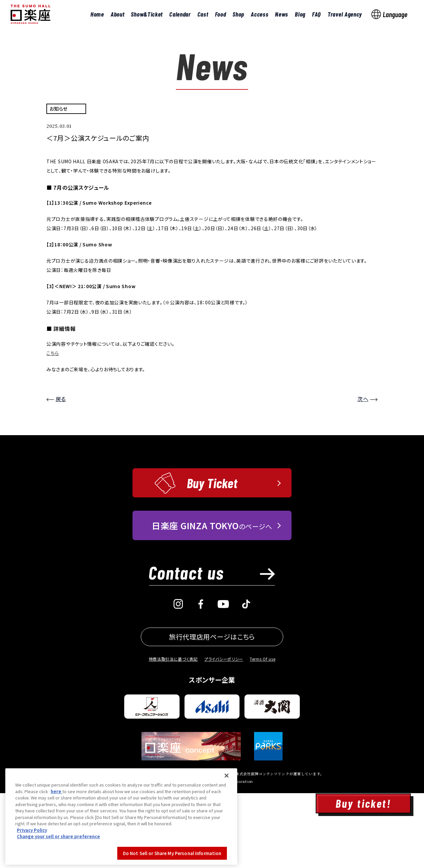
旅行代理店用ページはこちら (212, 712)
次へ (363, 474)
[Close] (227, 809)
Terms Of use (263, 734)
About (118, 14)
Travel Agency (345, 14)
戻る (61, 474)
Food (221, 14)
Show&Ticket (147, 14)
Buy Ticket (212, 558)
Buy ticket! (363, 803)
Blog (300, 14)
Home (97, 14)
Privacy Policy (32, 864)
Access (260, 14)
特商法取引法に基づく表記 (173, 734)
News (282, 14)
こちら (53, 428)
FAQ (317, 14)
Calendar (180, 14)
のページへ (212, 600)
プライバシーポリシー (224, 734)
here (56, 825)
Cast (203, 14)
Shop (238, 14)
